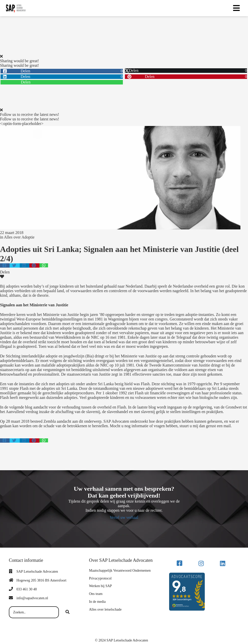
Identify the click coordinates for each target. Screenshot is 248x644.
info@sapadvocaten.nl (32, 598)
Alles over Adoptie (19, 237)
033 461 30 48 (27, 589)
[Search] (67, 612)
